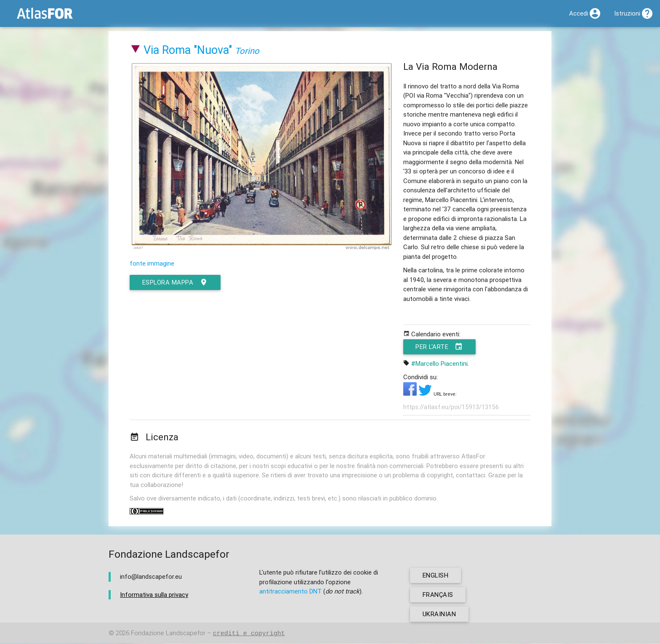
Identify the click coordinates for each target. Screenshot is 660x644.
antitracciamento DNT (290, 592)
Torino (247, 51)
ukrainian (439, 614)
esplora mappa (176, 282)
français (438, 595)
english (436, 576)
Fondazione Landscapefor (168, 634)
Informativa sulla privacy (154, 595)
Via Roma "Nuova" (188, 50)
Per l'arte (440, 347)
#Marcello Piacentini (439, 363)
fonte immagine (152, 263)
